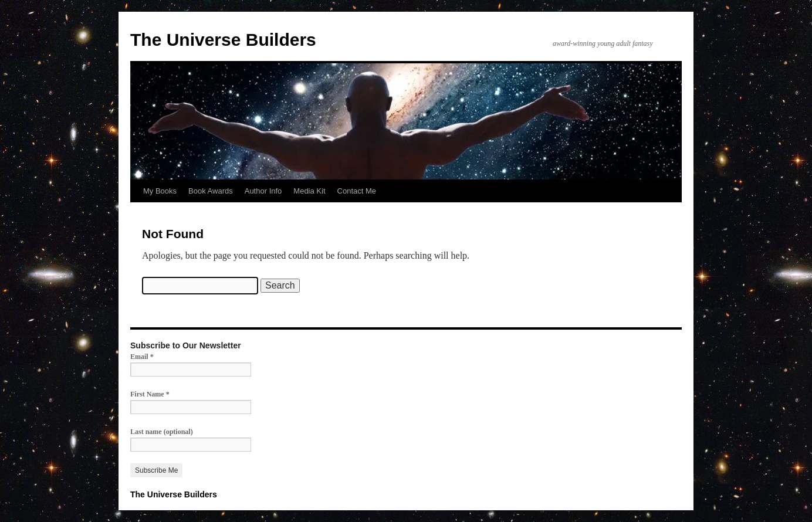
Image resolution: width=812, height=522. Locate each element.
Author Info (263, 191)
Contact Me (357, 191)
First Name (150, 394)
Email (142, 357)
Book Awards (211, 191)
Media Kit (309, 191)
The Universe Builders (223, 40)
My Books (160, 191)
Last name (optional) (162, 432)
